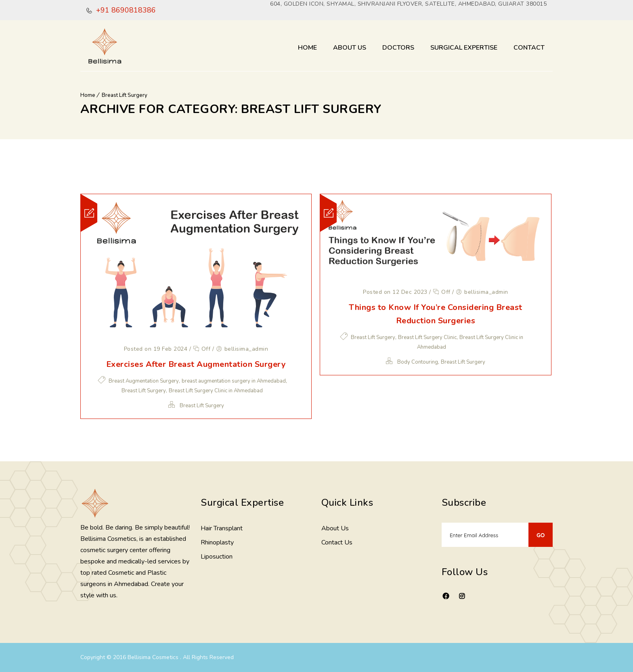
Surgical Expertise (464, 48)
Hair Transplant (222, 528)
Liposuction (217, 557)
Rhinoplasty (217, 542)
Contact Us (337, 542)
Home (307, 48)
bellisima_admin (246, 349)
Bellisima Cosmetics (154, 657)
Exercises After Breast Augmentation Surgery (196, 364)
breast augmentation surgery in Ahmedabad (234, 381)
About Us (350, 48)
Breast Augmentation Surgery (144, 381)
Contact (529, 48)
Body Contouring (418, 362)
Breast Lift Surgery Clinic (427, 337)
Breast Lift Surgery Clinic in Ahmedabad (216, 391)
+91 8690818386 (125, 10)
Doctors (398, 48)
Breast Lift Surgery (125, 95)
